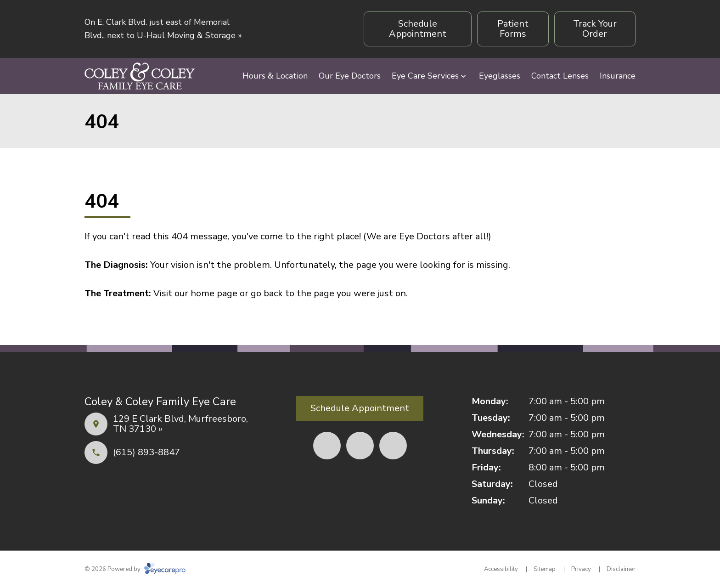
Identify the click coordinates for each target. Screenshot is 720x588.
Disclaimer (621, 569)
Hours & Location (275, 76)
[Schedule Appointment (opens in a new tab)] (418, 29)
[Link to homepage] (140, 76)
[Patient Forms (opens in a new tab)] (513, 29)
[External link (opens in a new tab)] (393, 446)
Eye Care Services (425, 76)
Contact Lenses (560, 76)
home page (214, 293)
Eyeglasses (500, 76)
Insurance (618, 76)
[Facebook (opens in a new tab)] (327, 446)
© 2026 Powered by (135, 569)
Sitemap (545, 569)
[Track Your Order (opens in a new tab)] (595, 29)
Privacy (581, 569)
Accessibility (501, 569)
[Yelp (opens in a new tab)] (360, 446)
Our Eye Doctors (350, 76)
